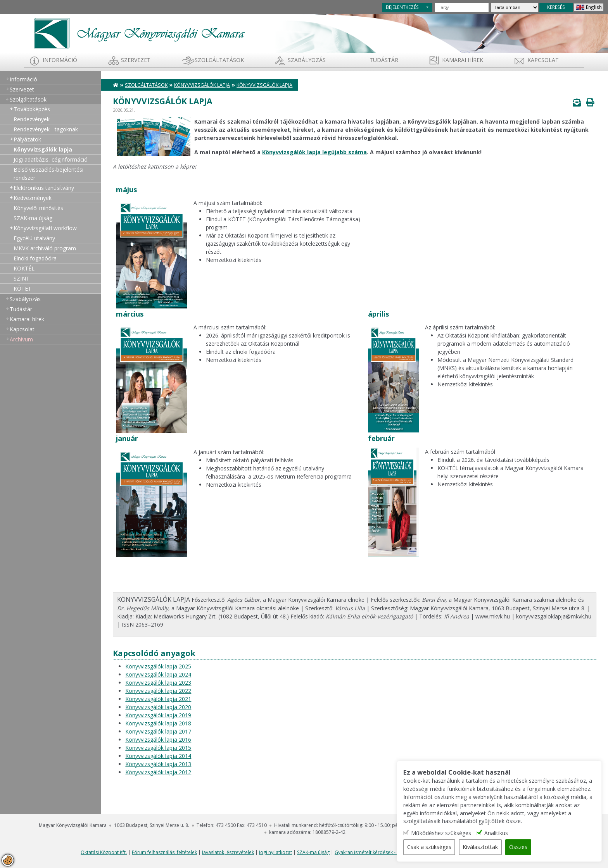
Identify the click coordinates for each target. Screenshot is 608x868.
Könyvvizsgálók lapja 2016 (158, 740)
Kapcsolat (543, 60)
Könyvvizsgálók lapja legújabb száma (314, 152)
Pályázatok (27, 139)
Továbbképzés (32, 109)
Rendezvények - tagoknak (46, 129)
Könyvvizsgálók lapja (43, 149)
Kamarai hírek (463, 60)
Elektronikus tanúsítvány (44, 188)
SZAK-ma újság (33, 218)
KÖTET (22, 288)
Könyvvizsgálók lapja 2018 (158, 723)
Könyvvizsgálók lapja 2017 (158, 731)
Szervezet (136, 60)
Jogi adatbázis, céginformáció (51, 159)
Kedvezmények (33, 198)
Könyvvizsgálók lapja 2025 (158, 666)
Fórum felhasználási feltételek (164, 852)
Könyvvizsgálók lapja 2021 (158, 699)
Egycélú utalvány (34, 238)
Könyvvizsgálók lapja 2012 (158, 772)
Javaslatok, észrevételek (228, 852)
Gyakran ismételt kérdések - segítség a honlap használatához (402, 852)
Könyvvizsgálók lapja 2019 (158, 715)
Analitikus (507, 833)
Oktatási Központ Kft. (104, 852)
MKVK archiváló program (45, 248)
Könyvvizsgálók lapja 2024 (158, 674)
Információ (60, 60)
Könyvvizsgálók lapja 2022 (158, 691)
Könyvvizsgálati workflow (45, 228)
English (594, 7)
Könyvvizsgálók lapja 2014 (158, 756)
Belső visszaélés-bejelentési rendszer (48, 174)
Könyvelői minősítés (38, 208)
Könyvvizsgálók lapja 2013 (158, 764)
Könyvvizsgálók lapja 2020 (158, 707)
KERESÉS (556, 7)
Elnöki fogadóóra (35, 258)
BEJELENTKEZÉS (402, 7)
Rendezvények (32, 119)
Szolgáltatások (219, 60)
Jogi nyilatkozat (275, 852)
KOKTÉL (24, 268)
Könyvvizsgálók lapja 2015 (158, 748)
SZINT (22, 278)
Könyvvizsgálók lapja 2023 (158, 683)
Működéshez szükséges (452, 833)
